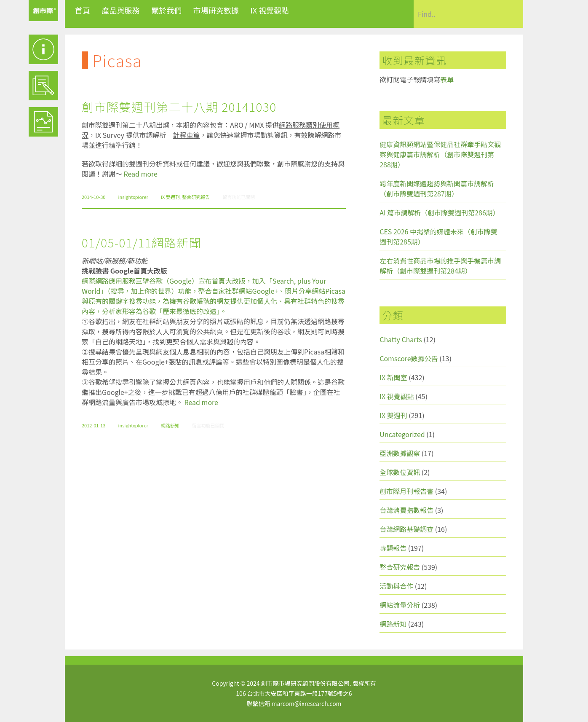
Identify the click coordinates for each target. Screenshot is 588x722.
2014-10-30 (94, 197)
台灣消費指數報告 (406, 510)
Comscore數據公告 (409, 358)
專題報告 (393, 548)
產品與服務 (121, 10)
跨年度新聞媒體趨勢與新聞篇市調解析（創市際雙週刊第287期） (437, 188)
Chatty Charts (401, 339)
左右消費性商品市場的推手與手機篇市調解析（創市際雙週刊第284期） (440, 266)
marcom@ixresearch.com (307, 703)
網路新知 (170, 425)
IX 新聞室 (393, 377)
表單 (447, 79)
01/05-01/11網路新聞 (142, 242)
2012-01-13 (94, 425)
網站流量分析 (400, 605)
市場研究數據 (216, 10)
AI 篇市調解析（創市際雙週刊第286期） (440, 212)
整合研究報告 (196, 197)
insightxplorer (133, 197)
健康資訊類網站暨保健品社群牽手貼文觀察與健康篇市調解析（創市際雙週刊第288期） (440, 154)
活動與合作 (396, 586)
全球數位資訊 (400, 472)
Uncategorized (402, 434)
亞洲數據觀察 (400, 453)
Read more (141, 174)
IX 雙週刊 (170, 197)
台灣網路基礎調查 (406, 529)
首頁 (83, 10)
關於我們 (166, 10)
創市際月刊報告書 (406, 491)
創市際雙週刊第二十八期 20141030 (179, 107)
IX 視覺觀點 (270, 10)
